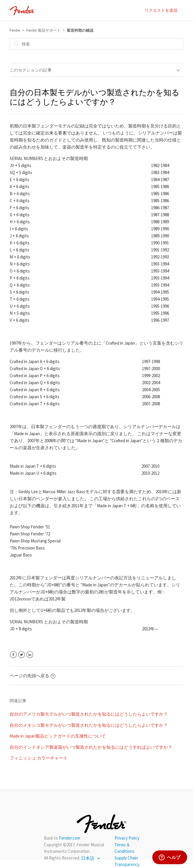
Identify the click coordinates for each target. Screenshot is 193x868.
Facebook (13, 655)
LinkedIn (30, 655)
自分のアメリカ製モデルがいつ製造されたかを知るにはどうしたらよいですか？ (89, 714)
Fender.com (70, 838)
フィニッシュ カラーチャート (39, 758)
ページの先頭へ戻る (33, 676)
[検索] (96, 44)
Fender (15, 30)
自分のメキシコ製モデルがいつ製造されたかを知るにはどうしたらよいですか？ (89, 725)
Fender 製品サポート (43, 30)
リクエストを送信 (161, 10)
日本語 (88, 858)
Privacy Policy (127, 838)
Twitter (22, 655)
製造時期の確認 (80, 30)
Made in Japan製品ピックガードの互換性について (58, 736)
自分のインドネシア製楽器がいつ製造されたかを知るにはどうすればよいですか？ (91, 747)
